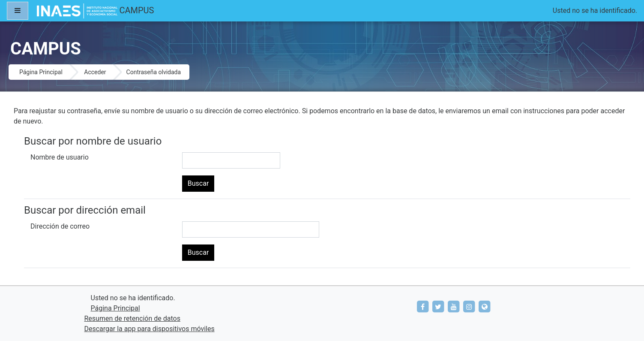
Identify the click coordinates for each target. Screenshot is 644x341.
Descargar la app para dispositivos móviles (150, 329)
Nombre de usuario (60, 157)
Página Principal (41, 72)
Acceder (95, 72)
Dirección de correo (60, 226)
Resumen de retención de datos (132, 318)
